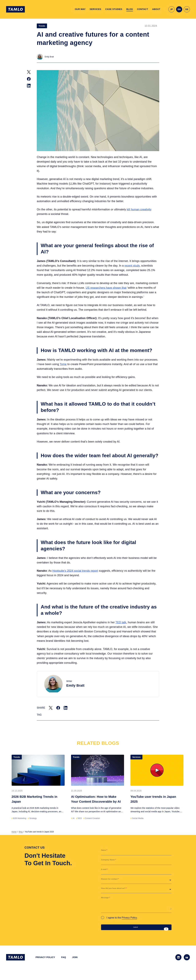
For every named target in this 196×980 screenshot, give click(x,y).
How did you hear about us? (118, 889)
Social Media (138, 818)
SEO (80, 818)
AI (73, 818)
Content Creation (92, 818)
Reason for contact (113, 880)
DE (187, 9)
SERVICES (95, 9)
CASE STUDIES (114, 9)
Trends (42, 26)
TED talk (121, 622)
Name (105, 851)
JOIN (75, 961)
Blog (21, 832)
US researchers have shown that (106, 288)
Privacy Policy (129, 918)
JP (171, 9)
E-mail (106, 870)
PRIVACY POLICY (45, 961)
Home (14, 832)
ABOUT (156, 9)
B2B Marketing (20, 818)
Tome (63, 364)
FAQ (63, 961)
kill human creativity (139, 209)
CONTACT (143, 9)
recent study (132, 266)
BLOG (130, 9)
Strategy (33, 818)
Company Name (111, 861)
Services (136, 757)
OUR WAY (80, 9)
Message (107, 899)
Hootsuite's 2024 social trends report (75, 571)
